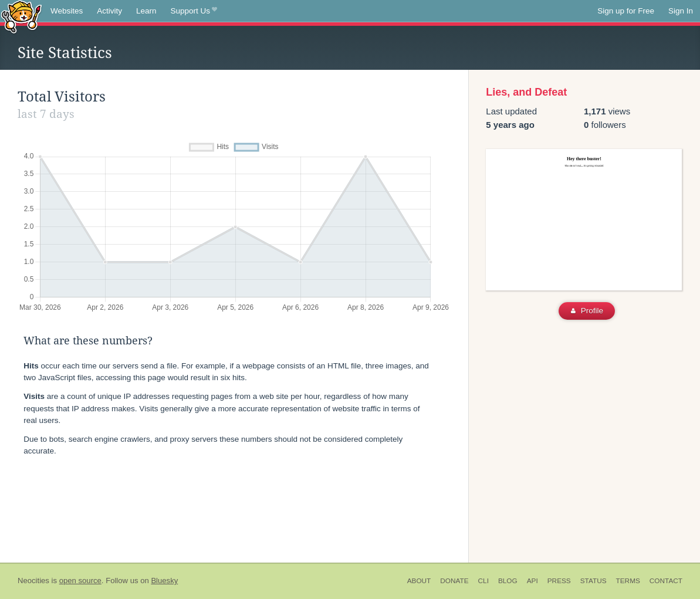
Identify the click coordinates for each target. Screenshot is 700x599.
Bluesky (164, 581)
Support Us (194, 11)
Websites (67, 11)
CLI (483, 581)
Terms (628, 581)
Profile (587, 311)
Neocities (33, 581)
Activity (109, 11)
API (532, 581)
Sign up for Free (626, 11)
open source (80, 581)
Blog (508, 581)
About (419, 581)
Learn (146, 11)
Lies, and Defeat (526, 92)
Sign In (681, 11)
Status (594, 581)
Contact (666, 581)
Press (559, 581)
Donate (454, 581)
